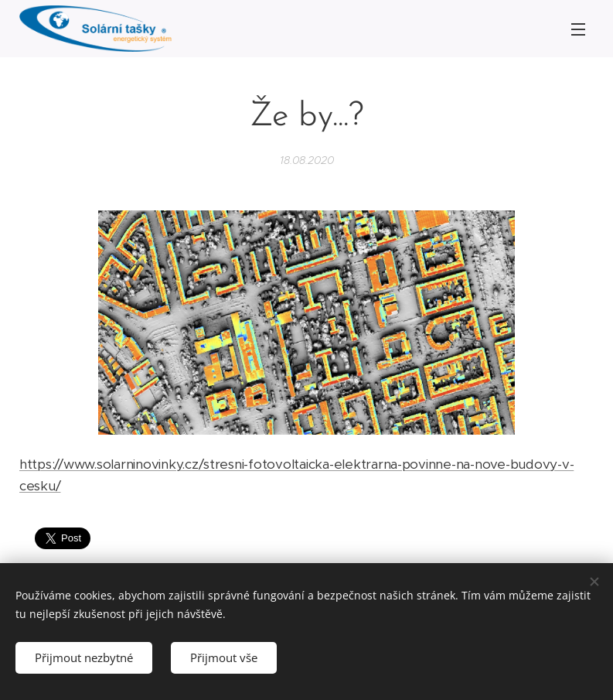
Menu (578, 29)
